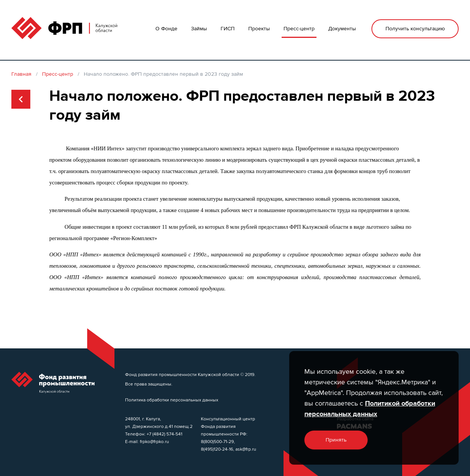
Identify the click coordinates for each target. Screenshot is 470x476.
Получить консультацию (415, 29)
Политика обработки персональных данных (172, 400)
